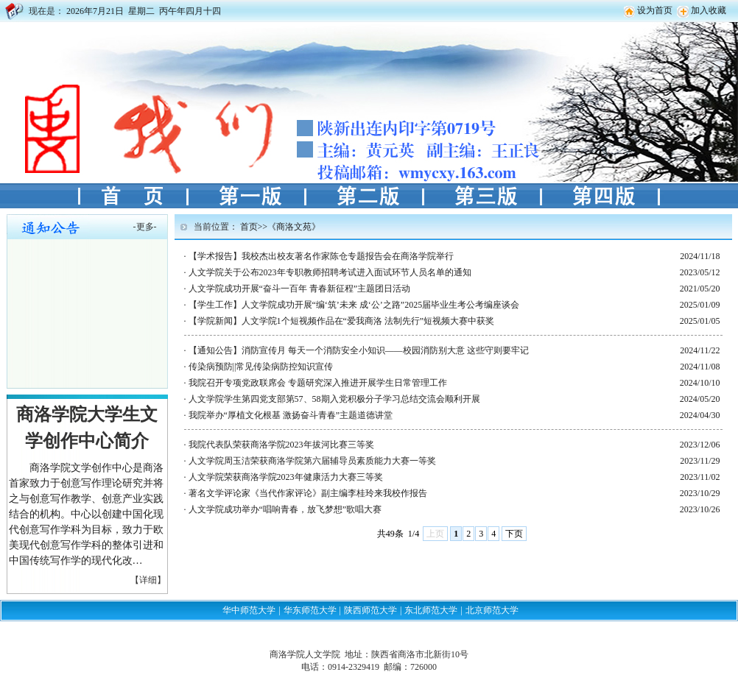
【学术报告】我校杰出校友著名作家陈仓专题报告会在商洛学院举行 (321, 256)
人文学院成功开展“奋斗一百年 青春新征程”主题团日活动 (300, 289)
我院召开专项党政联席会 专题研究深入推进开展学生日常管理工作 (318, 383)
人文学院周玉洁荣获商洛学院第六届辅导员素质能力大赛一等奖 (312, 461)
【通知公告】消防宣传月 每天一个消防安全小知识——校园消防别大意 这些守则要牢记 (359, 350)
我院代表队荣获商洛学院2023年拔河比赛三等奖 (281, 445)
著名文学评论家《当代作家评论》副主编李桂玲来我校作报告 (308, 493)
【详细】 (148, 580)
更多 (145, 227)
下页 (514, 534)
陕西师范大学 (370, 610)
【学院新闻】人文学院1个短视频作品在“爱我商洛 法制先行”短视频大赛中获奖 (342, 321)
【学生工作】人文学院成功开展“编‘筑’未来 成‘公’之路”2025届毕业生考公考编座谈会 (354, 305)
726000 (424, 667)
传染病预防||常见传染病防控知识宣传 (261, 367)
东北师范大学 (431, 610)
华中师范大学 (249, 610)
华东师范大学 (310, 610)
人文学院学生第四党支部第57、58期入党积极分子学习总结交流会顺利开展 (334, 399)
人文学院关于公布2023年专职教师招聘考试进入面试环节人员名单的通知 (330, 272)
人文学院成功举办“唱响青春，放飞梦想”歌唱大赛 (285, 509)
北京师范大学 (492, 610)
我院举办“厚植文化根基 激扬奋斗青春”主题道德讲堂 (291, 415)
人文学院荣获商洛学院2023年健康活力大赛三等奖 (286, 477)
